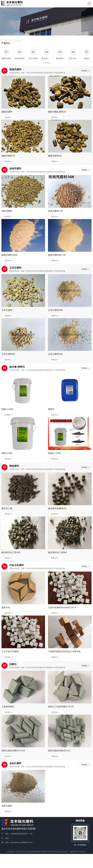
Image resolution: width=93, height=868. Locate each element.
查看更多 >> (10, 126)
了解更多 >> (85, 79)
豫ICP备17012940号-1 (78, 866)
